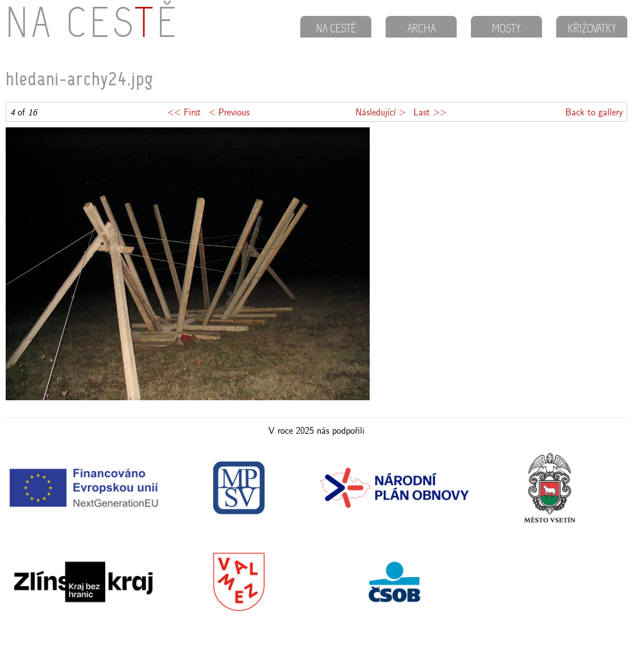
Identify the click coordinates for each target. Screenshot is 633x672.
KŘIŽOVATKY (592, 30)
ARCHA (421, 30)
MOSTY (506, 30)
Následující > (380, 112)
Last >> (430, 112)
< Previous (229, 112)
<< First (184, 112)
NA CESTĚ (336, 30)
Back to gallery (594, 112)
